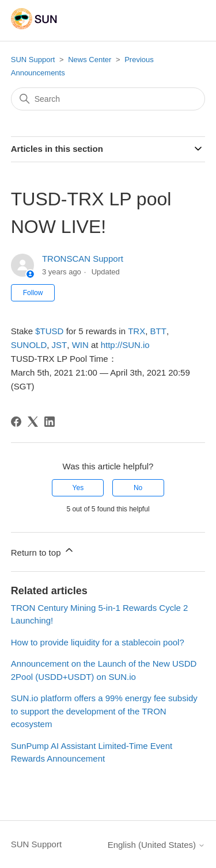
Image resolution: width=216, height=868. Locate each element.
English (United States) (157, 845)
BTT (158, 331)
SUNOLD (29, 345)
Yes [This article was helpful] (78, 488)
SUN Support (33, 60)
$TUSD (49, 331)
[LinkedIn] (50, 422)
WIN (80, 345)
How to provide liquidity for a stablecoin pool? (98, 642)
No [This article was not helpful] (138, 488)
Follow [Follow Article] (33, 293)
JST (60, 345)
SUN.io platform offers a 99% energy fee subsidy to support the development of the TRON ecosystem (104, 711)
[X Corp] (33, 422)
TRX (137, 331)
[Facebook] (16, 422)
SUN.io (125, 345)
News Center (90, 60)
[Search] (108, 99)
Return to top (43, 551)
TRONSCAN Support (83, 259)
